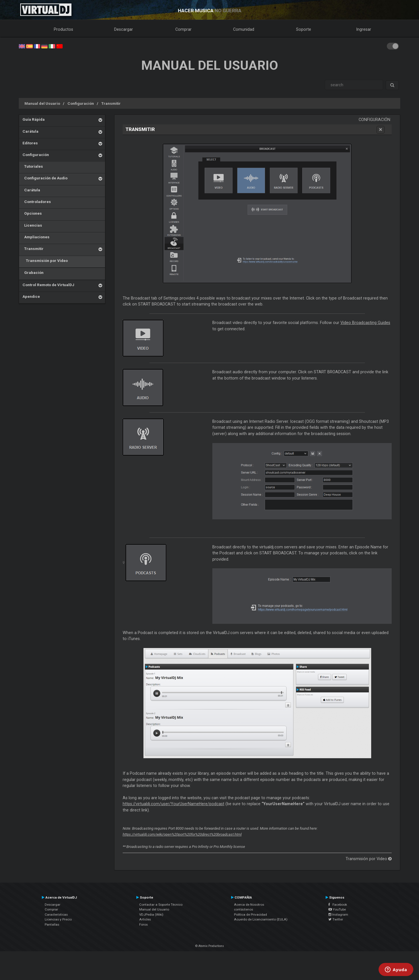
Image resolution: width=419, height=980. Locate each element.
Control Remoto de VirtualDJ (48, 285)
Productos (63, 29)
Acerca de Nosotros (249, 905)
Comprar (183, 29)
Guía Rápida (34, 119)
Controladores (37, 202)
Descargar (124, 29)
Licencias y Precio (58, 919)
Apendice (31, 296)
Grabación (33, 272)
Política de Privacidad (250, 915)
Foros (143, 924)
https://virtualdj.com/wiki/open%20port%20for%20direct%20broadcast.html (182, 834)
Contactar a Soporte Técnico (161, 905)
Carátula (30, 131)
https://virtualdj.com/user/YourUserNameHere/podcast (173, 804)
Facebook (338, 905)
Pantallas (52, 924)
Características (56, 915)
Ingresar (364, 29)
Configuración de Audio (45, 178)
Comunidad (244, 29)
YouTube (337, 909)
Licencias (32, 225)
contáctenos (244, 909)
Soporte (304, 29)
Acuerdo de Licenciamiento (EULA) (261, 919)
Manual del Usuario (42, 103)
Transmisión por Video (45, 261)
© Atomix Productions (210, 946)
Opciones (32, 213)
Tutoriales (33, 166)
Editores (30, 143)
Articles (145, 919)
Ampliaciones (36, 237)
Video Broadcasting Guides (365, 323)
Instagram (338, 915)
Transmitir (111, 103)
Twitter (336, 919)
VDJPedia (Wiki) (151, 915)
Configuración (81, 103)
